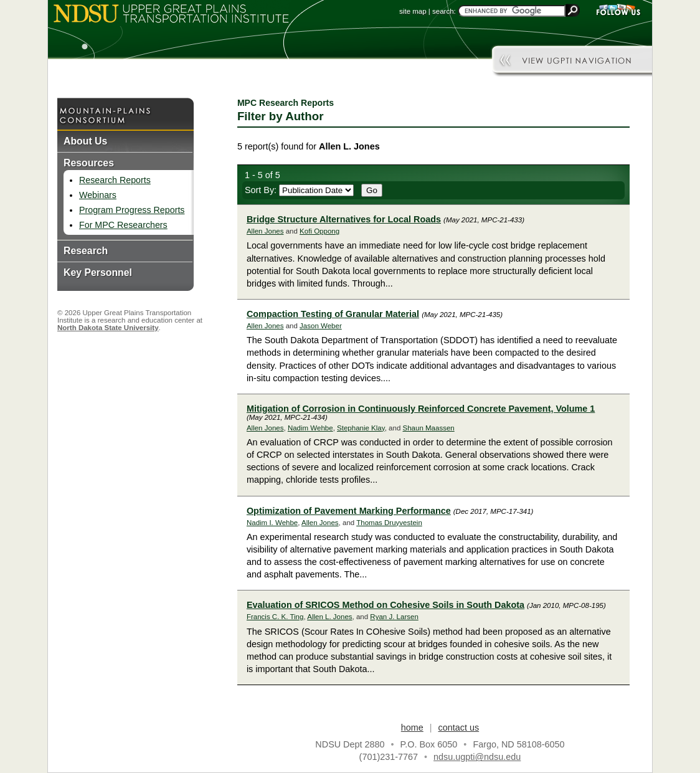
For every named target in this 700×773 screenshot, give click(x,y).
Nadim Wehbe (310, 428)
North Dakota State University (108, 328)
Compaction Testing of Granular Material (333, 314)
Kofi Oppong (319, 231)
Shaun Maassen (428, 428)
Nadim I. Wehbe (272, 523)
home (412, 728)
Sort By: (299, 190)
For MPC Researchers (123, 225)
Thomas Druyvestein (389, 523)
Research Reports (115, 180)
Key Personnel (98, 273)
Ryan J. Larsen (394, 617)
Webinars (98, 195)
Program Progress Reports (132, 210)
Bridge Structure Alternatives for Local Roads (344, 219)
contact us (459, 728)
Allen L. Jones (329, 617)
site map (413, 11)
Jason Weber (321, 326)
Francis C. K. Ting (275, 617)
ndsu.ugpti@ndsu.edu (477, 757)
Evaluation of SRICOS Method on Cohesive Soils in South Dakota (385, 605)
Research (86, 251)
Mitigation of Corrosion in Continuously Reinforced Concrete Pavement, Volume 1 (421, 409)
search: (444, 11)
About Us (85, 141)
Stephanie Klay (361, 428)
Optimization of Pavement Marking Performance (349, 511)
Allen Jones (265, 231)
